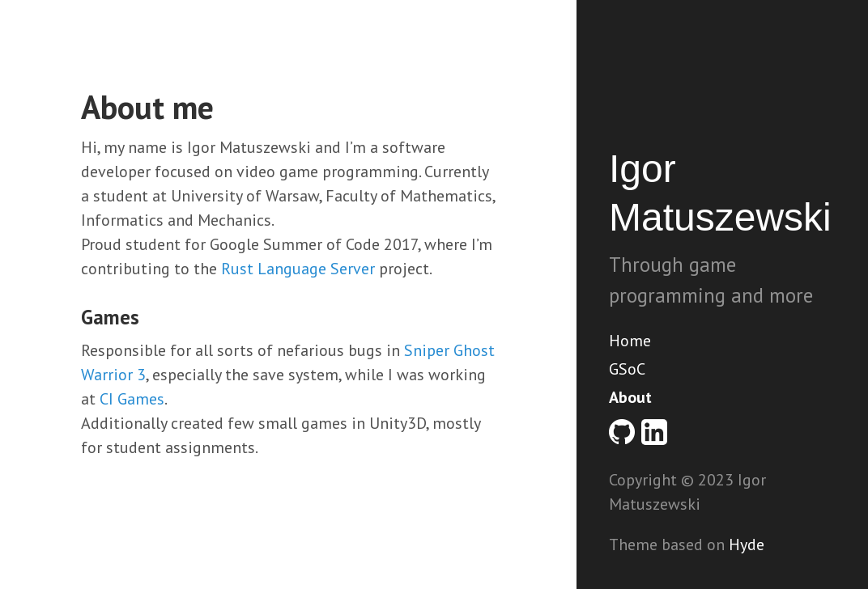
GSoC (627, 369)
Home (630, 341)
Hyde (747, 545)
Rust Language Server (298, 269)
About (630, 397)
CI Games (132, 399)
